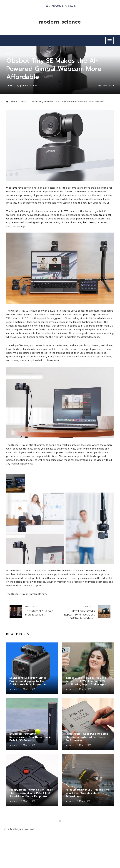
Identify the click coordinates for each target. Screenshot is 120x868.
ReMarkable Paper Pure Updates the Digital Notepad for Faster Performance (87, 737)
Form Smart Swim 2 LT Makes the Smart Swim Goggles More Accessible (87, 793)
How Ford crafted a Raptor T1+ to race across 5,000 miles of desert (79, 613)
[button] (60, 821)
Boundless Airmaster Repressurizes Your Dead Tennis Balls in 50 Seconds (30, 737)
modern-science (60, 22)
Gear (9, 53)
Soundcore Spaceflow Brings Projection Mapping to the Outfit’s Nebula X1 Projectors (28, 681)
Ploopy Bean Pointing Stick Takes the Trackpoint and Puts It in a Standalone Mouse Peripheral (31, 793)
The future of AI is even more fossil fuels (41, 611)
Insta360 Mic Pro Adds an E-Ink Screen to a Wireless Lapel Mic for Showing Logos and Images (86, 681)
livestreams (89, 222)
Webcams (12, 188)
